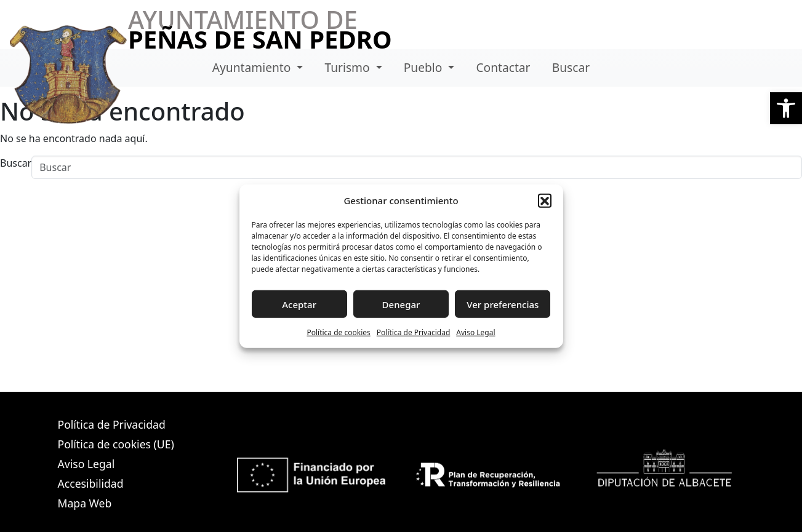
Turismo (348, 67)
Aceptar (299, 304)
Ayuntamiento (253, 67)
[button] (786, 108)
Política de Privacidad (414, 332)
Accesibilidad (91, 483)
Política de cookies (338, 332)
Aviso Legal (475, 332)
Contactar (503, 67)
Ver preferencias (503, 304)
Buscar (571, 67)
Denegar (401, 304)
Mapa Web (85, 503)
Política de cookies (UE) (116, 444)
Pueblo (425, 67)
